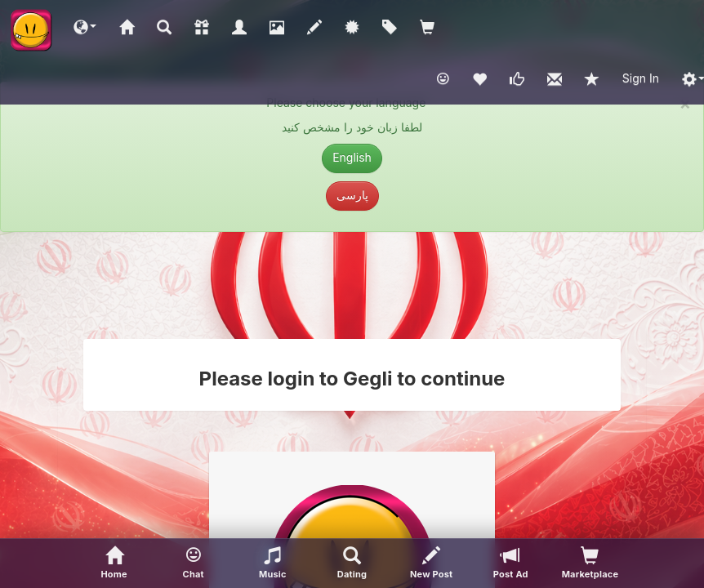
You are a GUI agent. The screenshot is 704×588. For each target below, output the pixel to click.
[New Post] (432, 563)
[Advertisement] (352, 285)
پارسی (352, 195)
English (352, 157)
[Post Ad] (511, 563)
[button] (85, 26)
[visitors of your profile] (590, 563)
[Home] (114, 563)
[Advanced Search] (352, 563)
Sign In (641, 78)
